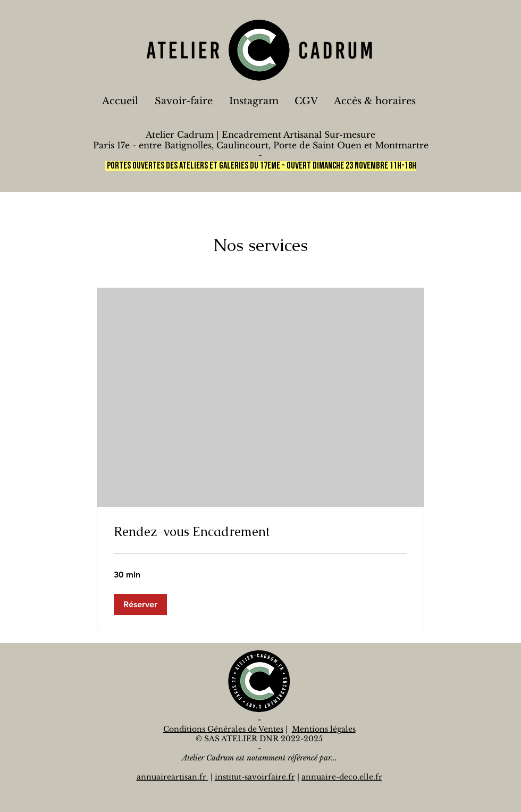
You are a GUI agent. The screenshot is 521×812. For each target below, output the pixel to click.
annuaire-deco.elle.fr (342, 777)
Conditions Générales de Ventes (223, 729)
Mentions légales (324, 729)
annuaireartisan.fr (173, 777)
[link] (260, 532)
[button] (140, 605)
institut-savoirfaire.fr (255, 777)
